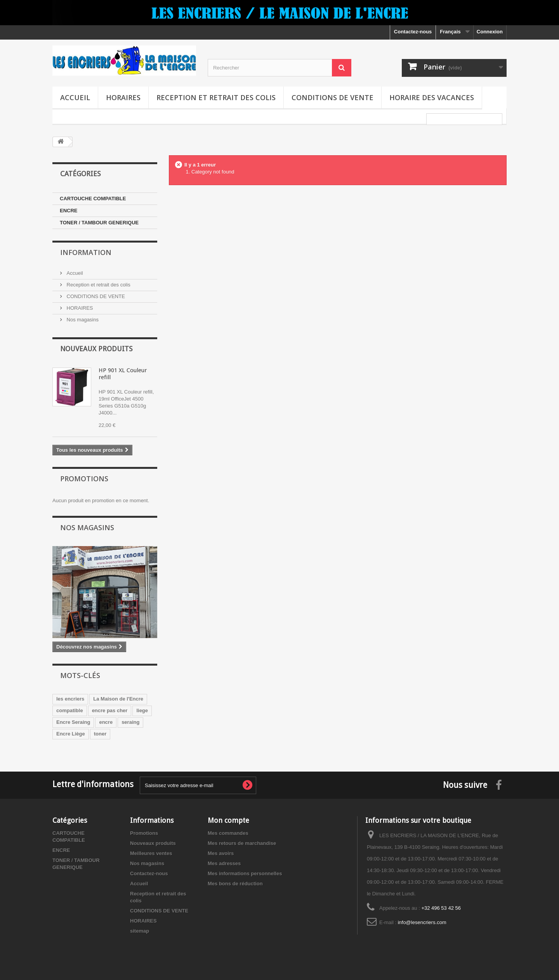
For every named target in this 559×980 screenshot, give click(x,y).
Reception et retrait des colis (216, 97)
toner (100, 734)
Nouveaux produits (96, 349)
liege (142, 710)
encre (106, 722)
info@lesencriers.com (422, 922)
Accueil (75, 97)
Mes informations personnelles (245, 873)
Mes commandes (228, 833)
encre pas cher (110, 710)
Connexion (490, 32)
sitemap (140, 931)
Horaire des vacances (432, 97)
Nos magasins (82, 320)
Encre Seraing (73, 722)
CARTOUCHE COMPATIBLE (93, 199)
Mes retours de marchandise (242, 843)
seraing (130, 722)
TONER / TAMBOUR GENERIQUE (99, 223)
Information (86, 252)
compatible (70, 710)
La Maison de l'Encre (118, 699)
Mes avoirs (221, 853)
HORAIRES (123, 97)
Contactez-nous (413, 32)
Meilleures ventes (151, 853)
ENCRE (69, 211)
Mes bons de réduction (235, 884)
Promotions (84, 479)
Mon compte (228, 820)
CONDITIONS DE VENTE (332, 97)
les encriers (70, 699)
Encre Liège (71, 734)
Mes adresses (224, 863)
